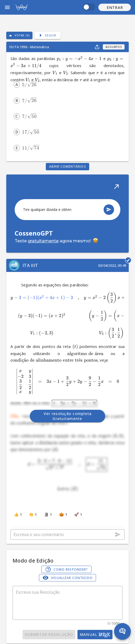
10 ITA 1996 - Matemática (29, 47)
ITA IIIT (30, 265)
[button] (115, 7)
